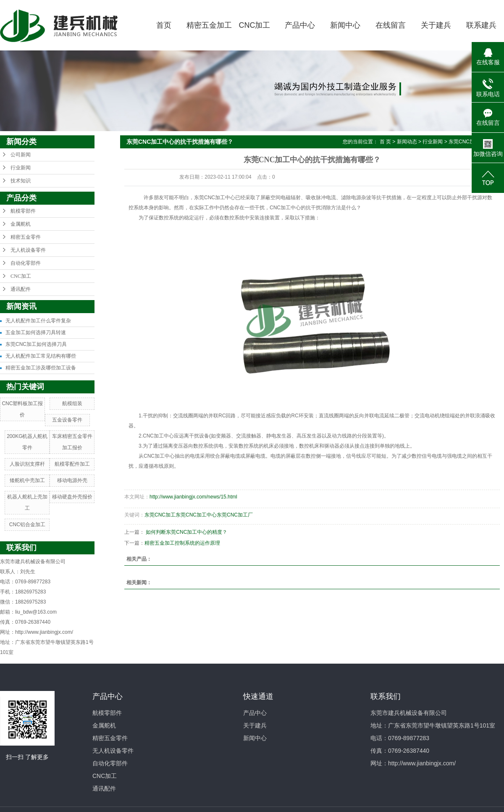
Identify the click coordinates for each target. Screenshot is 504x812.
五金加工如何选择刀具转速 (36, 332)
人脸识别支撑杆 (27, 464)
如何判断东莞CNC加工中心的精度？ (186, 532)
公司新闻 (21, 155)
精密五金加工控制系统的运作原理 (182, 543)
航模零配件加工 (72, 464)
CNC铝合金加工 (27, 525)
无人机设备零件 (28, 250)
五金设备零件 (67, 420)
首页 (164, 25)
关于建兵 (436, 25)
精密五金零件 (26, 237)
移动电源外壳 (72, 480)
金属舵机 (21, 224)
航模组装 (72, 403)
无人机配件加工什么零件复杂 (38, 321)
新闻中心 (345, 25)
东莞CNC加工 (160, 515)
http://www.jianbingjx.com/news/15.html (193, 497)
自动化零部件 (26, 263)
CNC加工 (255, 25)
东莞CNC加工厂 (235, 515)
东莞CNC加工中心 (196, 515)
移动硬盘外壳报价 (72, 497)
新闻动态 (407, 142)
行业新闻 (21, 168)
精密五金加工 (209, 25)
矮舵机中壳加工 (27, 480)
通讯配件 (21, 289)
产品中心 (300, 25)
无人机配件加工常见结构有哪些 (41, 356)
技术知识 (21, 181)
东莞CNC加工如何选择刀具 (36, 344)
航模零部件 (23, 211)
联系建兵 (481, 25)
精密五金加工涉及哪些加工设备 (41, 368)
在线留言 (391, 25)
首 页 (385, 142)
